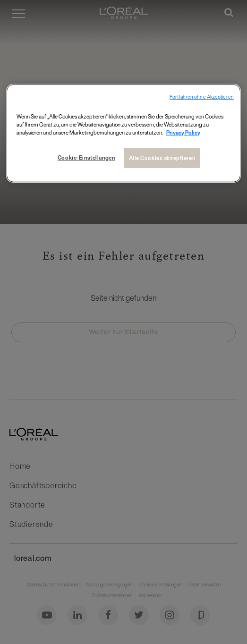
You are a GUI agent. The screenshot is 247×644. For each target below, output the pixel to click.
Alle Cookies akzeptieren (162, 158)
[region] (123, 133)
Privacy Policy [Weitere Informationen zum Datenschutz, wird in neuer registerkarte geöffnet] (183, 132)
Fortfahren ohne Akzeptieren (202, 97)
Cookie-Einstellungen (86, 157)
